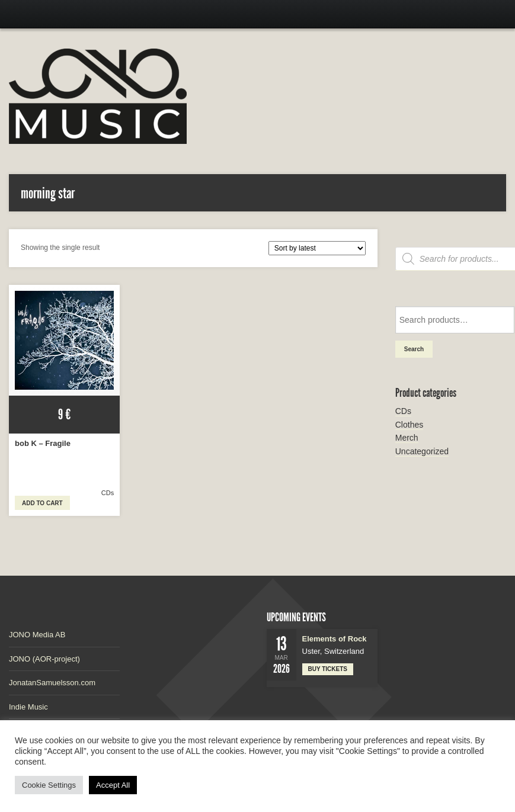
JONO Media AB (37, 635)
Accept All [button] (113, 785)
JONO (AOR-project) (44, 659)
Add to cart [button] (42, 503)
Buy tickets (328, 669)
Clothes (409, 425)
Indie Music (28, 707)
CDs (108, 493)
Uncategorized (422, 451)
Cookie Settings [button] (49, 785)
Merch (407, 438)
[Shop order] (317, 248)
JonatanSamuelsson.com (52, 683)
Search (414, 349)
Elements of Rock (335, 639)
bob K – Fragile (43, 443)
